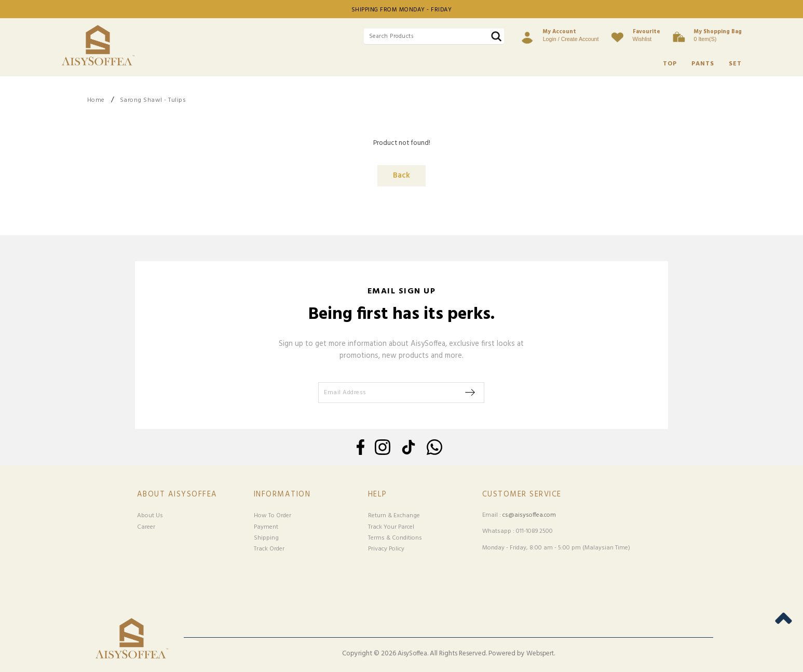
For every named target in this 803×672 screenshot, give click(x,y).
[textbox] (434, 37)
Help (378, 495)
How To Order (273, 516)
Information (282, 495)
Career (146, 527)
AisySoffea (412, 654)
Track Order (269, 549)
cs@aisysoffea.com (529, 515)
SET (735, 64)
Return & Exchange (394, 516)
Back (402, 176)
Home (96, 100)
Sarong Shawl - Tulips (153, 100)
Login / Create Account (571, 35)
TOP (670, 64)
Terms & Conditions (395, 538)
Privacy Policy (386, 549)
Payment (266, 527)
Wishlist (647, 35)
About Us (150, 516)
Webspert (540, 654)
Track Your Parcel (391, 527)
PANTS (703, 64)
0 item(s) (718, 35)
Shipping (266, 538)
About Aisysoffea (177, 495)
